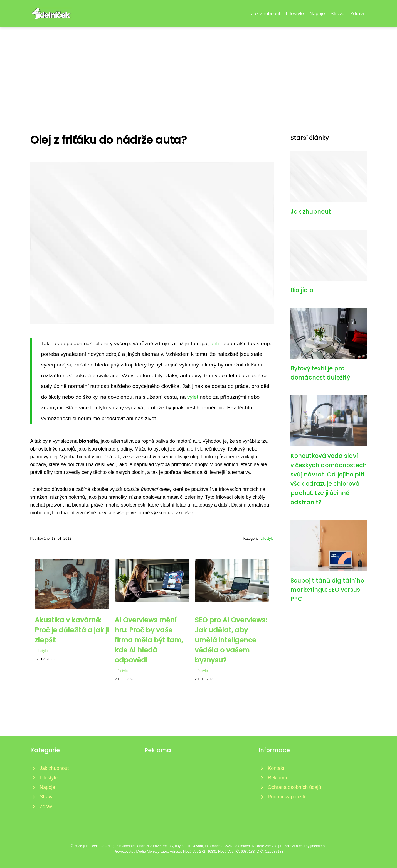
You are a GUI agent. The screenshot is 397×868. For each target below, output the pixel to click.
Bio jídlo (302, 290)
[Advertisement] (199, 69)
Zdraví (357, 14)
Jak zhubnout (266, 14)
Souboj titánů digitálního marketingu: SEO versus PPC (327, 590)
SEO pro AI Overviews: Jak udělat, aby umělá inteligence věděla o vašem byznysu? (231, 640)
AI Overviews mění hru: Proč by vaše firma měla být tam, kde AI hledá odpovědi (149, 640)
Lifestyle (295, 14)
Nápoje (317, 14)
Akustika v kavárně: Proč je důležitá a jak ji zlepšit (72, 630)
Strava (338, 14)
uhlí (215, 343)
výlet (193, 397)
